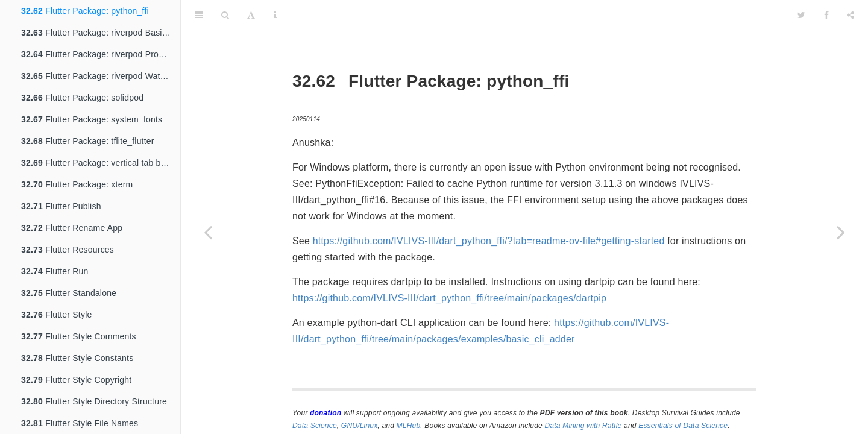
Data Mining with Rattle (583, 426)
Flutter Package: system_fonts (92, 119)
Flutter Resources (68, 250)
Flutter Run (55, 271)
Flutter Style (56, 315)
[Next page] (841, 232)
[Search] (225, 15)
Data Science (315, 426)
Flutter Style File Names (80, 423)
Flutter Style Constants (77, 358)
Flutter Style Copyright (76, 380)
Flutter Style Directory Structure (94, 401)
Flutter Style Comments (79, 336)
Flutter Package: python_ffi (85, 11)
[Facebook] (826, 15)
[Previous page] (208, 232)
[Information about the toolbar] (275, 15)
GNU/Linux (360, 426)
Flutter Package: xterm (77, 184)
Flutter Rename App (72, 228)
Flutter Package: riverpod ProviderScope (101, 54)
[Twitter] (801, 15)
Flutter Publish (61, 206)
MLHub (409, 426)
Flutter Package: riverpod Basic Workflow (101, 33)
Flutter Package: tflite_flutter (88, 141)
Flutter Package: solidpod (82, 98)
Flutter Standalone (69, 293)
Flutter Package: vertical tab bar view (101, 163)
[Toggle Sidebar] (199, 15)
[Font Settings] (251, 15)
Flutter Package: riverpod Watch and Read (101, 76)
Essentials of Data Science (683, 426)
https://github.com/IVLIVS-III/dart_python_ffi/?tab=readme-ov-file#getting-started (489, 241)
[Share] (851, 15)
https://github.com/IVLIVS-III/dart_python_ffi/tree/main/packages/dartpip (449, 298)
